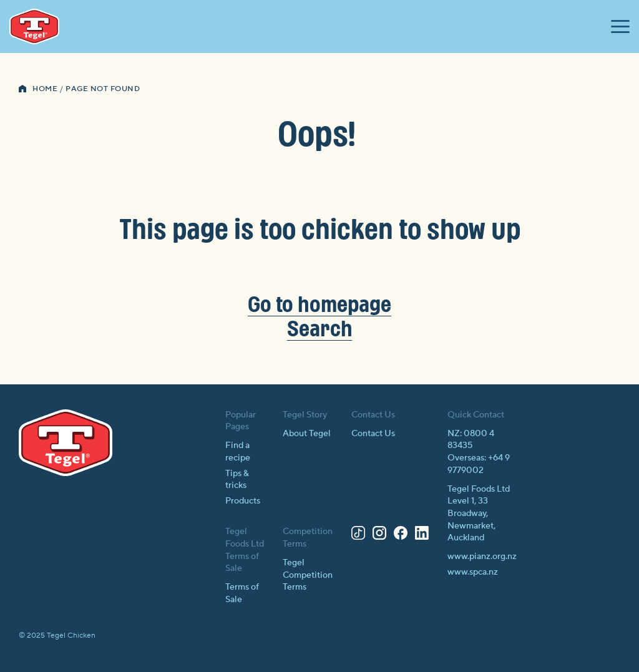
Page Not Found (103, 89)
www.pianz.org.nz (482, 557)
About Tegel (307, 434)
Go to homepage (319, 303)
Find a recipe (238, 452)
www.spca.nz (473, 572)
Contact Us (373, 434)
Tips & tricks (237, 480)
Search (320, 328)
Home (45, 89)
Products (243, 501)
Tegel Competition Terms (308, 575)
